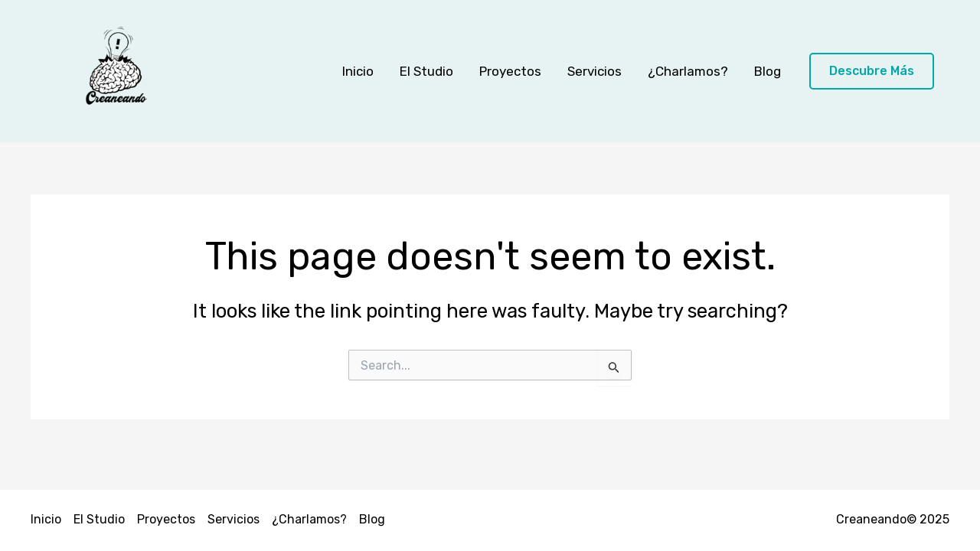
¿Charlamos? (688, 71)
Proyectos (510, 71)
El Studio (426, 71)
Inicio (358, 71)
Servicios (595, 71)
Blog (768, 71)
